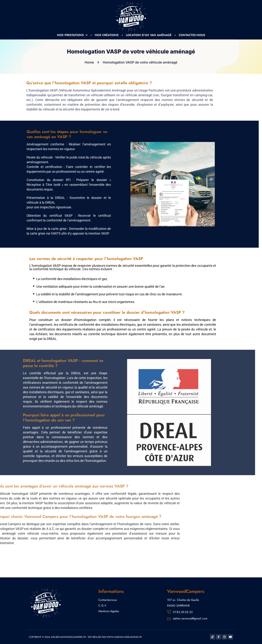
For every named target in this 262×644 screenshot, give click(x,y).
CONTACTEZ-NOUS (192, 35)
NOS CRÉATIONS (107, 35)
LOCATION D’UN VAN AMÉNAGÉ (149, 35)
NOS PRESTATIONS (72, 35)
